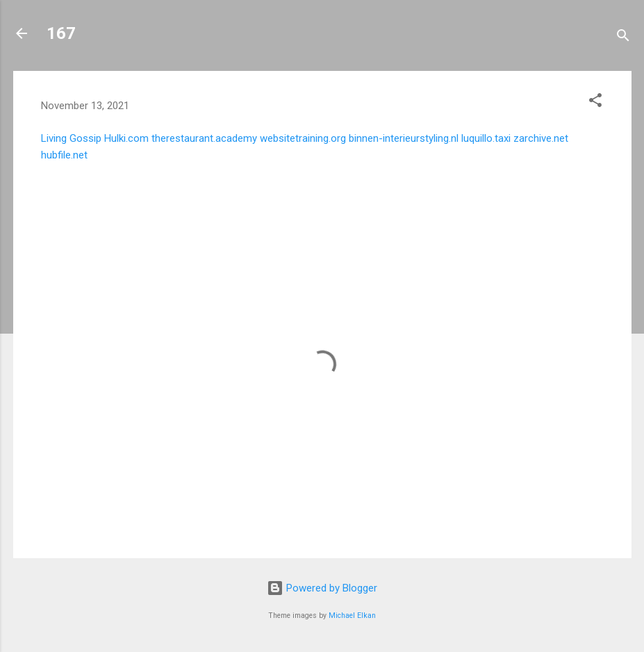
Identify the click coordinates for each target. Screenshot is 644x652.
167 (61, 33)
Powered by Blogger (322, 588)
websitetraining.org (303, 138)
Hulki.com (126, 138)
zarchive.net (541, 138)
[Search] (623, 38)
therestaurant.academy (204, 138)
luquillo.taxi (486, 138)
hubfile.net (64, 155)
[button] (595, 103)
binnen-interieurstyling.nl (404, 138)
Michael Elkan (352, 616)
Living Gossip (71, 138)
